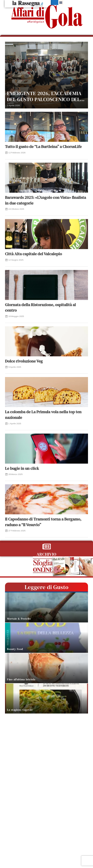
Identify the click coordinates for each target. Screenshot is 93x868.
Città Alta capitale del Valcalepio (33, 254)
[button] (61, 3)
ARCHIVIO (46, 554)
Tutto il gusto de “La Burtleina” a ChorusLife (43, 147)
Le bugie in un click (22, 468)
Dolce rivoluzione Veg (24, 361)
